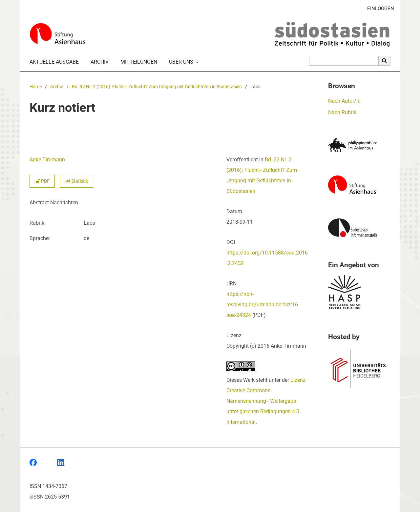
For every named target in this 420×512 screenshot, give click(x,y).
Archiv (98, 62)
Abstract (39, 203)
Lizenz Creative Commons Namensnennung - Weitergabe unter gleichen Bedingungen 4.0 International (266, 401)
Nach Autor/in (344, 101)
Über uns (180, 62)
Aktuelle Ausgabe (53, 62)
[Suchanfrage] (344, 61)
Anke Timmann (47, 160)
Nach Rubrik (342, 112)
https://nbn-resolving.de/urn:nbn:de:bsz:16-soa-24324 (263, 305)
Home (36, 87)
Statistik (76, 181)
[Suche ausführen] (385, 61)
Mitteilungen (137, 62)
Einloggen (378, 9)
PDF (42, 181)
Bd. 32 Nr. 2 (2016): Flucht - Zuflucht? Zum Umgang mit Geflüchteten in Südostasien (157, 87)
